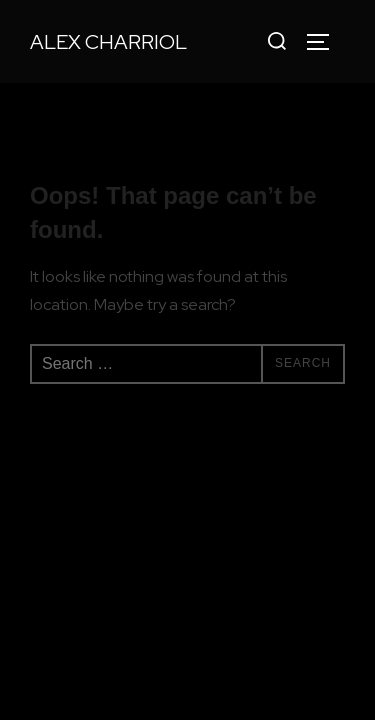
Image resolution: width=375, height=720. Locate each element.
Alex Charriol (108, 42)
